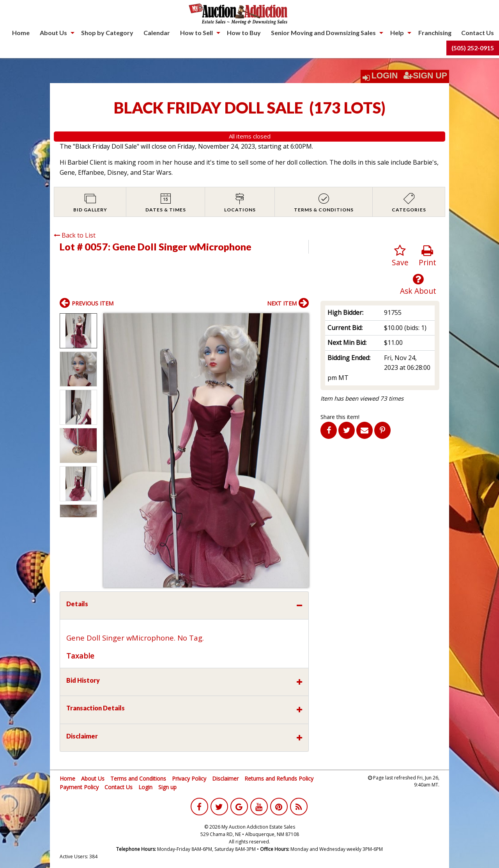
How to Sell (196, 33)
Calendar (157, 33)
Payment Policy (79, 787)
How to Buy (244, 33)
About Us (53, 33)
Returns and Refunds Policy (279, 778)
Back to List (75, 235)
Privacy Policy (189, 778)
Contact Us (478, 33)
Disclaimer (225, 778)
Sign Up (425, 76)
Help (397, 33)
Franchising (435, 33)
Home (21, 33)
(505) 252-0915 (473, 48)
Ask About (418, 285)
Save (400, 256)
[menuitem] (21, 33)
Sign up (167, 787)
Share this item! (340, 417)
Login (385, 76)
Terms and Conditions (138, 778)
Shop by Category (107, 33)
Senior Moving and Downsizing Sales (323, 33)
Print (427, 256)
